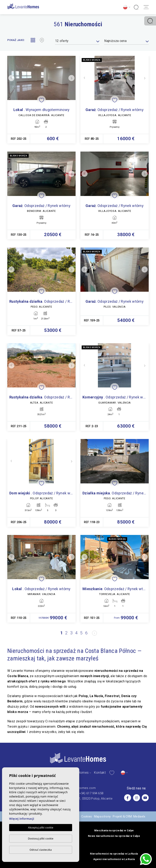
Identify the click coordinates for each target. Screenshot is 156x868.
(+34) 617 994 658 (91, 793)
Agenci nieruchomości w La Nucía (114, 859)
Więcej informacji (22, 819)
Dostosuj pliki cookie (41, 838)
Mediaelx (139, 816)
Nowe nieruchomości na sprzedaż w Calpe (114, 836)
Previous (11, 78)
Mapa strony (102, 816)
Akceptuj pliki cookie (41, 828)
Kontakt (100, 773)
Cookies (87, 816)
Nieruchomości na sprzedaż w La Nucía (114, 854)
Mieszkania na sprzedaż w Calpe (114, 831)
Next (71, 78)
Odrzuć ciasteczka (41, 850)
